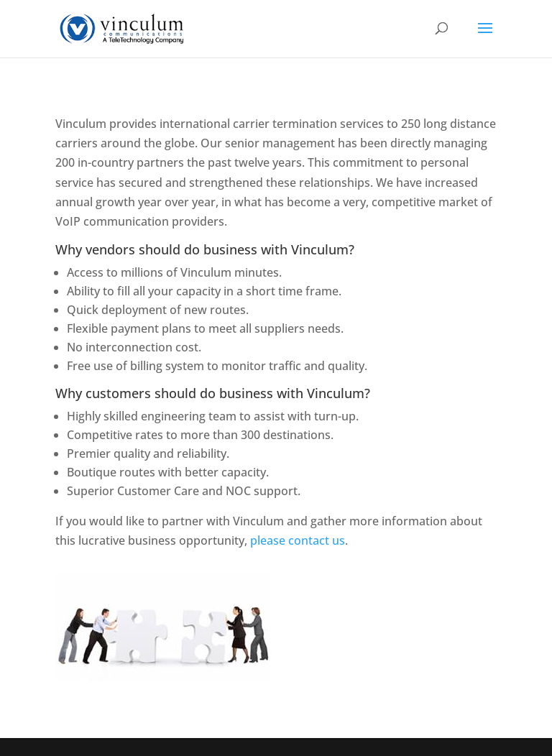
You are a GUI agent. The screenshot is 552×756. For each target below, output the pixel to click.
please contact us (298, 540)
